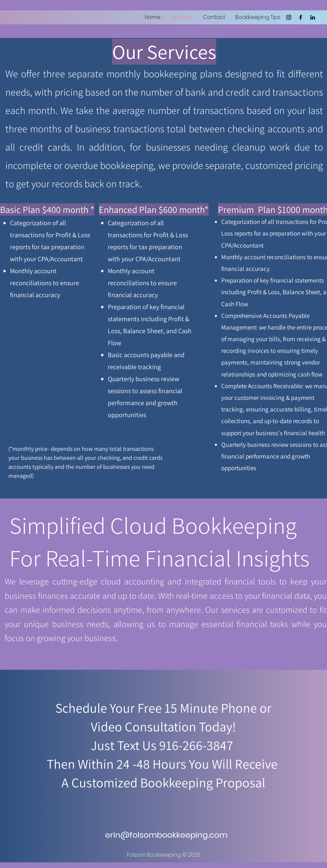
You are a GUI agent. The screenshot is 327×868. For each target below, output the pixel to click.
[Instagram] (289, 17)
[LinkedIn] (313, 17)
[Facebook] (301, 17)
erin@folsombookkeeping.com (166, 835)
